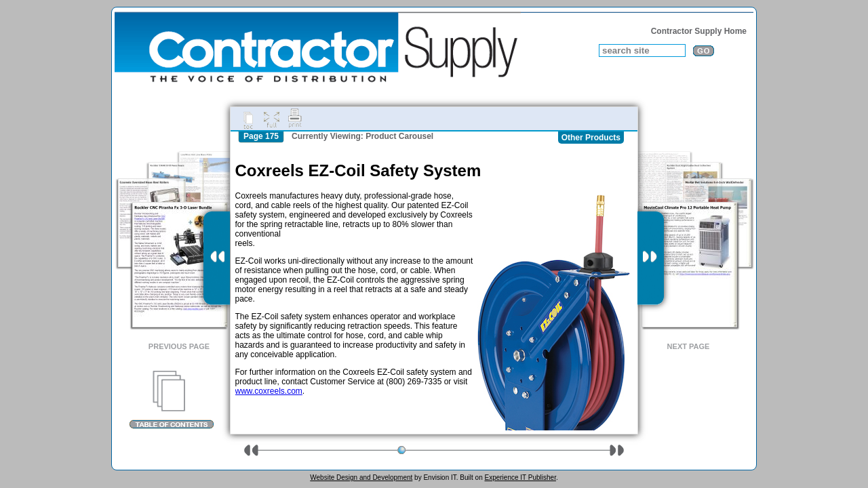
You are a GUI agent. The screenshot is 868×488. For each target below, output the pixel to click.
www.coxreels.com (269, 391)
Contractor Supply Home (699, 31)
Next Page (689, 346)
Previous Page (179, 346)
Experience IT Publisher (520, 477)
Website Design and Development (361, 477)
